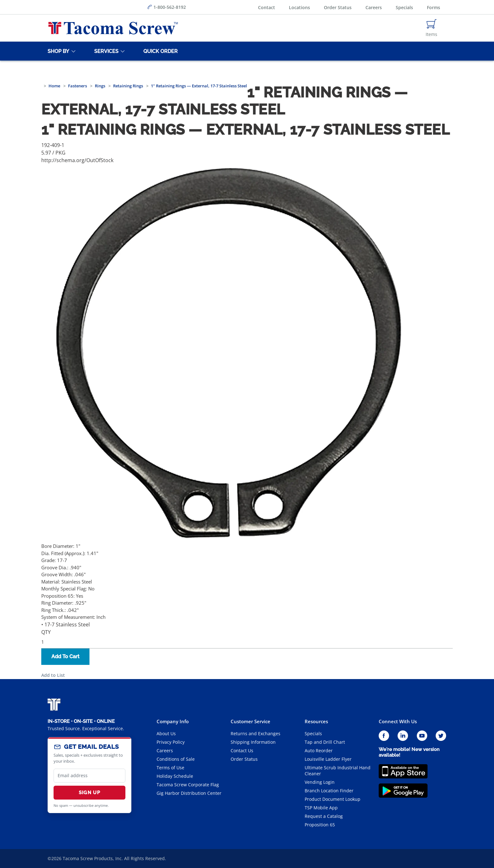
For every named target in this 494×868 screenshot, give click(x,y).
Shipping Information (253, 742)
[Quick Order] (159, 51)
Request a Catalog (324, 816)
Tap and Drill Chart (325, 742)
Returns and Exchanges (256, 733)
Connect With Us (398, 721)
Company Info (173, 721)
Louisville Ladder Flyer (328, 759)
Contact (267, 7)
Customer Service (250, 721)
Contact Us (242, 751)
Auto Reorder (319, 751)
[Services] (105, 51)
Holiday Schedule (175, 776)
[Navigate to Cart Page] (431, 28)
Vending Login (320, 782)
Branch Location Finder (329, 791)
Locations (299, 7)
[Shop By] (57, 51)
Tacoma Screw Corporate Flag (188, 785)
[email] (89, 776)
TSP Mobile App (321, 808)
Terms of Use (170, 768)
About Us (166, 733)
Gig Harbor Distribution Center (189, 793)
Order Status (338, 7)
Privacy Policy (171, 742)
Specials (404, 7)
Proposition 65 (320, 825)
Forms (434, 7)
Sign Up (89, 793)
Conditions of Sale (176, 759)
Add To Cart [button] (65, 657)
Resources (316, 721)
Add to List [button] (53, 675)
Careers (374, 7)
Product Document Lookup (333, 799)
